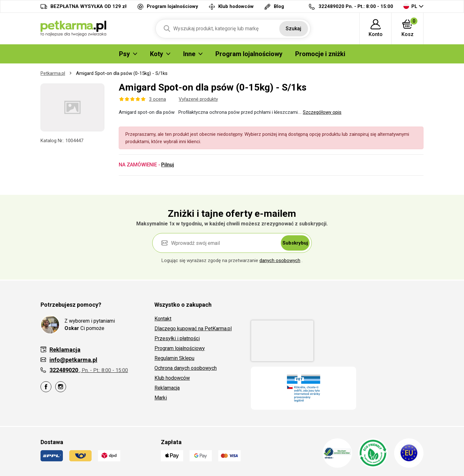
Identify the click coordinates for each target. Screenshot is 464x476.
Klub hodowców (172, 378)
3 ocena (157, 99)
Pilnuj (167, 165)
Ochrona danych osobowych (186, 368)
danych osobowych (280, 260)
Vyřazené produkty (198, 99)
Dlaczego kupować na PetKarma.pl (193, 329)
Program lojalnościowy (180, 348)
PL (410, 6)
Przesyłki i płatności (177, 338)
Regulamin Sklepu (174, 358)
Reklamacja (167, 388)
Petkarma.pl (53, 73)
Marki (161, 398)
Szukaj (293, 29)
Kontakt (163, 319)
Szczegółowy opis (322, 112)
